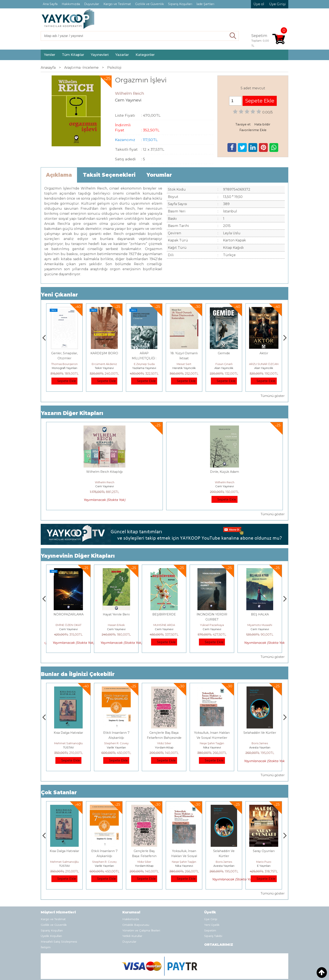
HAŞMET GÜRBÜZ (68, 609)
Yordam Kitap (212, 731)
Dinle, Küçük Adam (225, 472)
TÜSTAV (116, 731)
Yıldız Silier (212, 727)
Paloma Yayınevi (64, 368)
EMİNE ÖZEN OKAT (116, 609)
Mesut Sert (224, 364)
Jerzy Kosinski (69, 727)
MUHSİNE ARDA (212, 609)
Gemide (264, 353)
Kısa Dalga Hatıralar (116, 717)
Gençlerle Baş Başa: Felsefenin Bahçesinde (184, 840)
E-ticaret (154, 974)
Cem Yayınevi (104, 486)
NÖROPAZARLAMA (116, 598)
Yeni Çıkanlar (59, 295)
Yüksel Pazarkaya (260, 609)
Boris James (264, 846)
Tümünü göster (273, 396)
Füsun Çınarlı (264, 364)
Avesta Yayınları (264, 850)
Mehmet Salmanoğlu (116, 727)
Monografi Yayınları (104, 368)
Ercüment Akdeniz (144, 364)
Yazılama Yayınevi (184, 368)
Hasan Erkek (164, 609)
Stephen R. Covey (164, 727)
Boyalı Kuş (69, 717)
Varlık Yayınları (164, 731)
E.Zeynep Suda (184, 364)
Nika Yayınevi (260, 731)
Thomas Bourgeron (104, 364)
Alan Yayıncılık (264, 368)
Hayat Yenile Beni (164, 598)
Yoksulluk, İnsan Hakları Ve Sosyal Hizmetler (224, 840)
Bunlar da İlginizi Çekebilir (78, 658)
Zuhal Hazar (65, 364)
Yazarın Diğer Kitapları (72, 413)
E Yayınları (68, 731)
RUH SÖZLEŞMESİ (69, 598)
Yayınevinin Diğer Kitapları (78, 540)
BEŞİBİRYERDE (212, 598)
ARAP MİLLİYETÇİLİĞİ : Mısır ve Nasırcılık (184, 358)
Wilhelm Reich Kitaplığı (104, 472)
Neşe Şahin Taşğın (260, 727)
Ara (233, 36)
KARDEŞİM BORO (144, 353)
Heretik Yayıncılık (224, 368)
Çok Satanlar (59, 776)
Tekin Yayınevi (144, 368)
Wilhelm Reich (105, 482)
